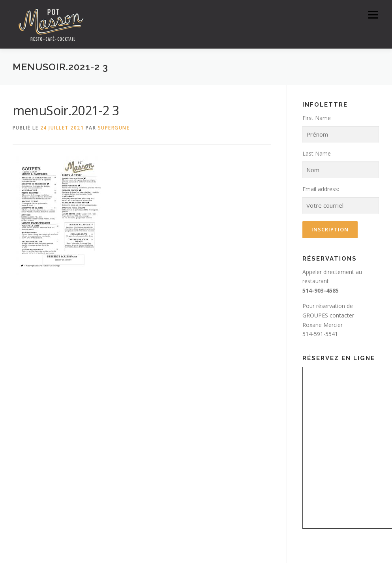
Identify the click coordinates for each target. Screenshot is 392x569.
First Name (317, 118)
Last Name (317, 153)
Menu (373, 15)
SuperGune (114, 128)
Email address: (321, 189)
